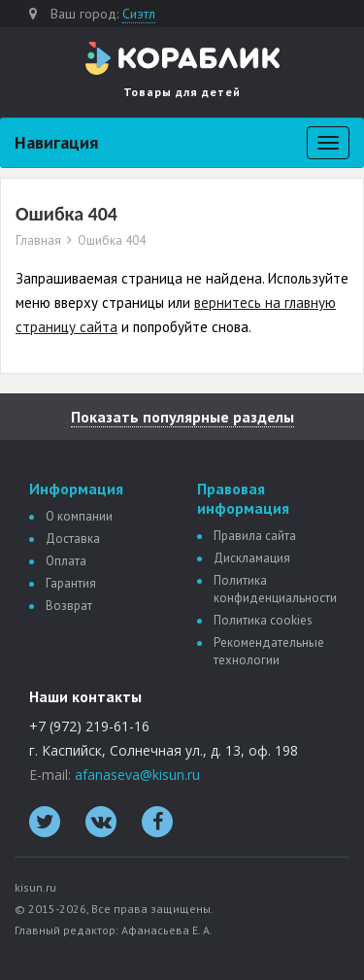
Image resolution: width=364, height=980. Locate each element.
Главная (38, 241)
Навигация (56, 142)
